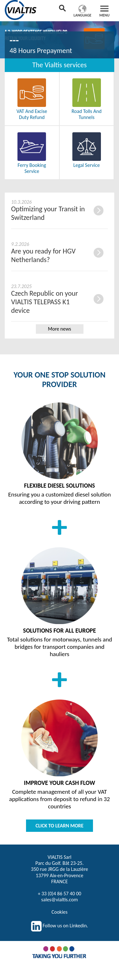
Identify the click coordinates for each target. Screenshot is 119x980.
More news (60, 329)
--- (14, 40)
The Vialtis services (60, 65)
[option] (60, 39)
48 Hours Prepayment (41, 51)
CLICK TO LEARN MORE (60, 826)
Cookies (60, 912)
